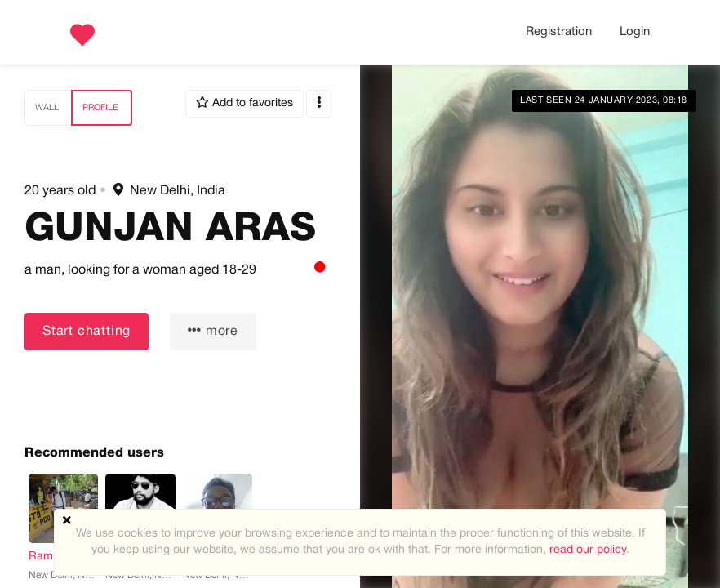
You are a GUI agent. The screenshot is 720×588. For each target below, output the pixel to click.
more (213, 330)
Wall (47, 108)
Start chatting (87, 332)
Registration (559, 32)
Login (635, 32)
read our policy (588, 550)
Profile (100, 108)
